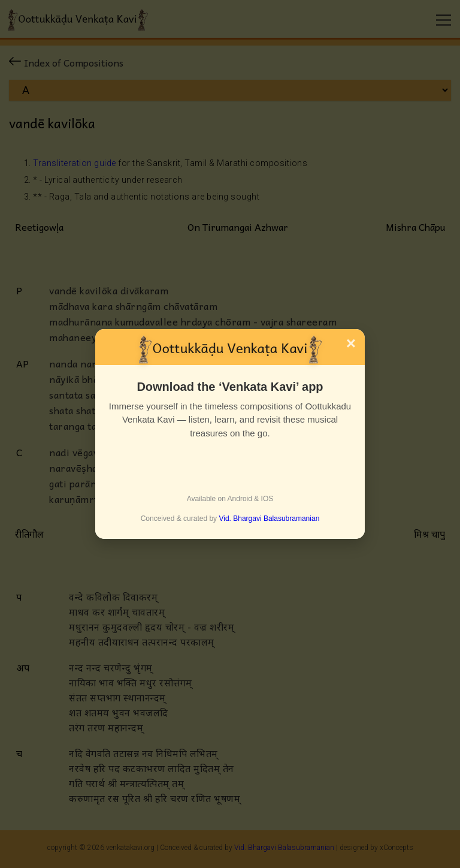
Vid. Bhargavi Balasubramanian (269, 519)
